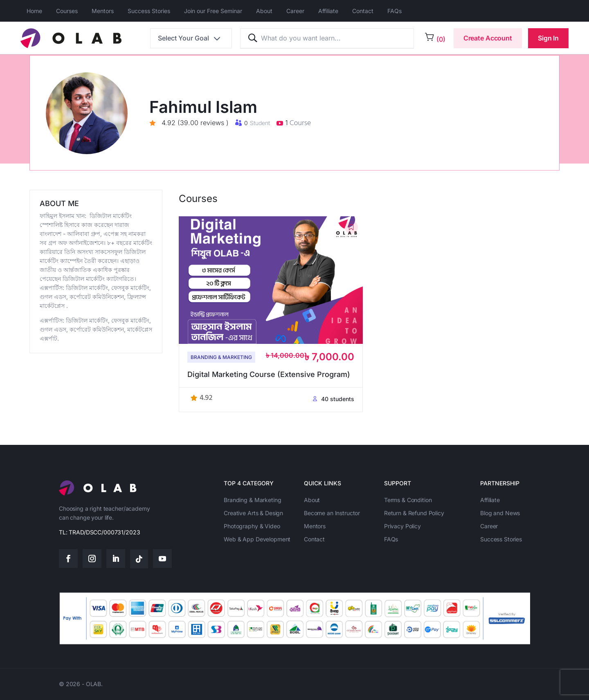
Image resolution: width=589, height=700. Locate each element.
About (264, 11)
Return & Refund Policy (414, 513)
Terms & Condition (408, 500)
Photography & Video (252, 526)
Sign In (548, 38)
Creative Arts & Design (253, 513)
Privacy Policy (402, 526)
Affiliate (328, 11)
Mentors (103, 11)
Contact (363, 11)
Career (295, 11)
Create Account (488, 38)
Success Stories (149, 11)
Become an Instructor (332, 513)
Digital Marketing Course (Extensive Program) (269, 374)
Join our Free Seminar (213, 11)
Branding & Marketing (221, 357)
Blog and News (500, 513)
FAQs (395, 11)
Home (34, 11)
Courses (67, 11)
